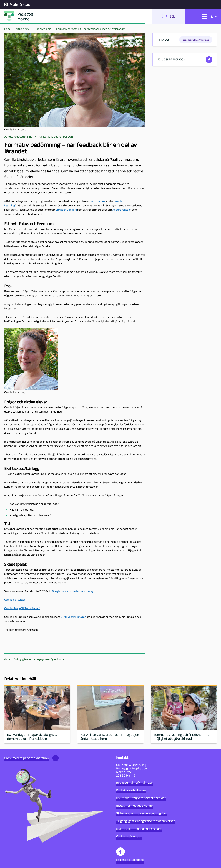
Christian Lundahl (66, 210)
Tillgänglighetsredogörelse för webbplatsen (146, 821)
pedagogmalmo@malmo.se (49, 659)
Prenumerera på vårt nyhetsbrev (32, 758)
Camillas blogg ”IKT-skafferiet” (22, 608)
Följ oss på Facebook (130, 854)
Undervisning (43, 29)
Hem (7, 29)
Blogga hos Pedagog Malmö (134, 806)
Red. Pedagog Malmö (20, 659)
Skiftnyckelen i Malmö (73, 617)
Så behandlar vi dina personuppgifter (142, 813)
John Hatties (98, 201)
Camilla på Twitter (15, 600)
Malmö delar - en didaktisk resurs (139, 829)
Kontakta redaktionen (131, 790)
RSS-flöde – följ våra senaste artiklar (141, 798)
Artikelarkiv (22, 29)
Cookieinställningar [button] (129, 836)
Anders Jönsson (122, 210)
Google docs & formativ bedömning (73, 591)
